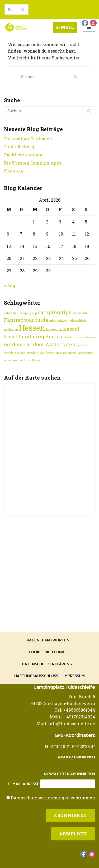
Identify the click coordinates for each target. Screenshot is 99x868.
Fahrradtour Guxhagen (28, 139)
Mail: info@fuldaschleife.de (66, 724)
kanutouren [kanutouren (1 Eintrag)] (54, 330)
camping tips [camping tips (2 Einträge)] (55, 312)
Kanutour (14, 171)
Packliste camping (24, 155)
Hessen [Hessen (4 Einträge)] (32, 328)
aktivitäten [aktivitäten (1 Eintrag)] (11, 313)
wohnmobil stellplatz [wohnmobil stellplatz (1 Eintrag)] (27, 360)
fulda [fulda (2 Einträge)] (42, 320)
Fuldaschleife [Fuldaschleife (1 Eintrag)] (78, 321)
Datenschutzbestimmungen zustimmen (53, 798)
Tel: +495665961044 (75, 710)
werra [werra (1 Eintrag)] (8, 360)
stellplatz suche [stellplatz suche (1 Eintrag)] (15, 353)
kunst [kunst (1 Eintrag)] (74, 337)
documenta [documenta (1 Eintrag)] (80, 313)
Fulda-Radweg (19, 147)
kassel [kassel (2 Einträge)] (71, 329)
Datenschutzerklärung (47, 664)
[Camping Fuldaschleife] (16, 27)
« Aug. (10, 286)
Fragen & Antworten (47, 640)
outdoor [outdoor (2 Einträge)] (14, 344)
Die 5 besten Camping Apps (33, 163)
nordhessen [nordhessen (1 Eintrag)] (87, 337)
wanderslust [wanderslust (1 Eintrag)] (68, 353)
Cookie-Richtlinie (47, 652)
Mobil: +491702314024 (72, 717)
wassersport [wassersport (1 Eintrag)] (86, 353)
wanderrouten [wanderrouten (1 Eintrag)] (49, 353)
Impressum (74, 676)
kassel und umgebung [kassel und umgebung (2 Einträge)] (32, 336)
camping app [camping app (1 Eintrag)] (28, 313)
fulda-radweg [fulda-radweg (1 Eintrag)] (58, 321)
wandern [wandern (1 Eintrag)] (32, 353)
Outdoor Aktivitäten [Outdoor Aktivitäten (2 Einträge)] (50, 344)
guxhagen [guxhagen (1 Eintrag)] (11, 330)
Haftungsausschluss (36, 676)
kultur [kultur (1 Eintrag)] (65, 337)
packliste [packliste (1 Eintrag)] (82, 345)
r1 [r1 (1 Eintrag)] (91, 345)
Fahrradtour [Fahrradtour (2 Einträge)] (19, 320)
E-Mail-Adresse (24, 784)
